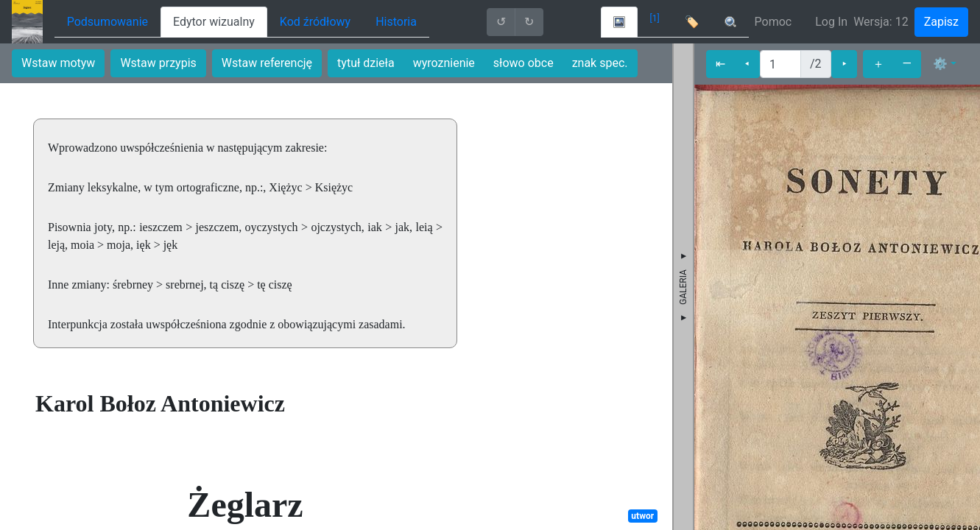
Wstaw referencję (267, 63)
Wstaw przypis (158, 63)
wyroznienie (444, 63)
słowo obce (524, 63)
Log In (831, 22)
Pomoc (773, 22)
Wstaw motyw (58, 63)
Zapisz (941, 22)
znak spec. (600, 63)
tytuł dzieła (366, 63)
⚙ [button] (940, 64)
